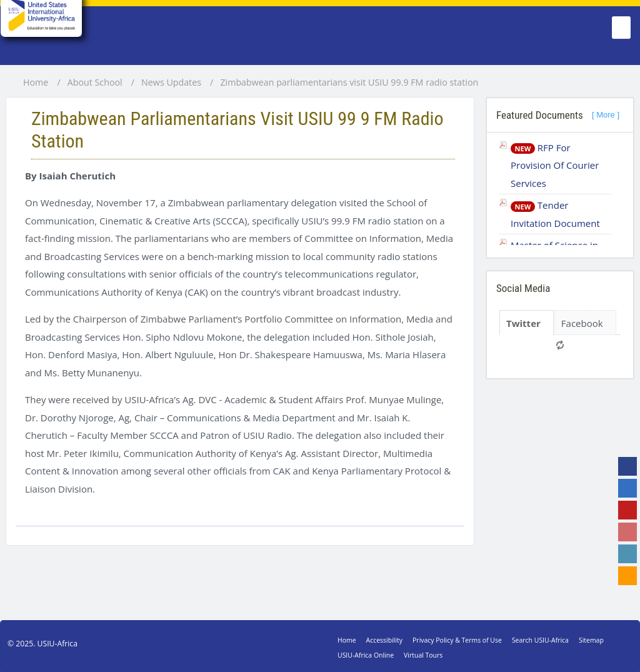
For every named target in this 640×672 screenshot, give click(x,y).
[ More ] (606, 115)
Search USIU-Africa (540, 640)
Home (36, 83)
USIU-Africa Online (366, 655)
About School (95, 83)
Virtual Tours (423, 655)
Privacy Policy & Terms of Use (457, 640)
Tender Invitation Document (555, 214)
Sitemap (591, 640)
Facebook (582, 323)
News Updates (171, 83)
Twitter (523, 323)
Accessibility (384, 640)
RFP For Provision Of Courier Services (555, 165)
